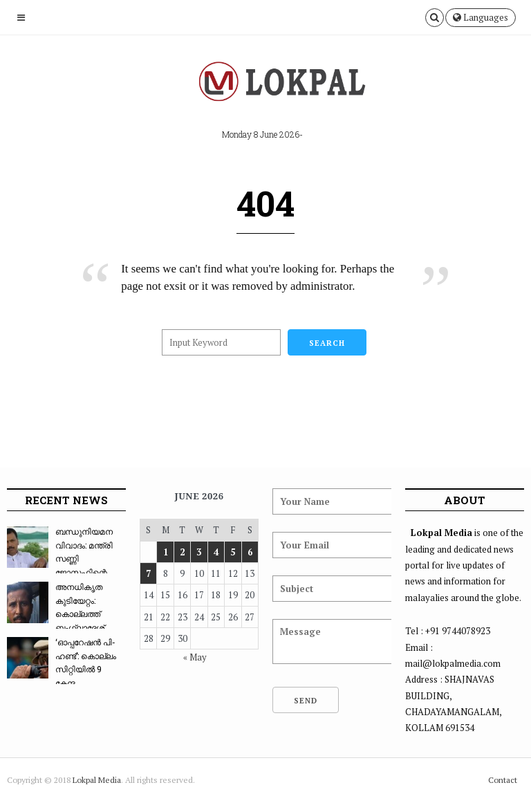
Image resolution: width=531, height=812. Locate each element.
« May (195, 657)
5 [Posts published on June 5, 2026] (233, 552)
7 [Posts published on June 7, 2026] (148, 573)
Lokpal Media (97, 780)
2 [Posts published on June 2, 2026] (182, 552)
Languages (481, 17)
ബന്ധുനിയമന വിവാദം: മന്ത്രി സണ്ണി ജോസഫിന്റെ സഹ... (60, 558)
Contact (503, 780)
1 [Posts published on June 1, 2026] (166, 552)
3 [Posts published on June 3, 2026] (199, 552)
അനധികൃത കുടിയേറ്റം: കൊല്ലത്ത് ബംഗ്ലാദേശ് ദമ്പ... (56, 613)
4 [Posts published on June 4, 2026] (216, 552)
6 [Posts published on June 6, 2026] (250, 552)
